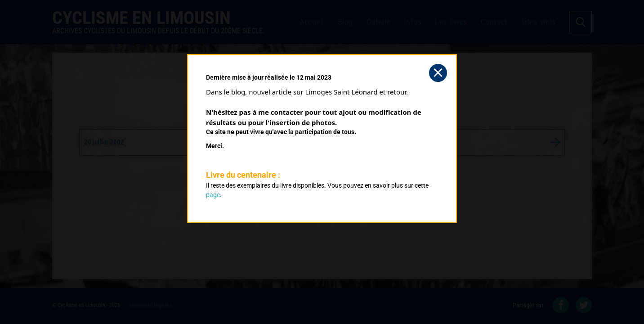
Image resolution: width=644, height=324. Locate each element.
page (213, 195)
